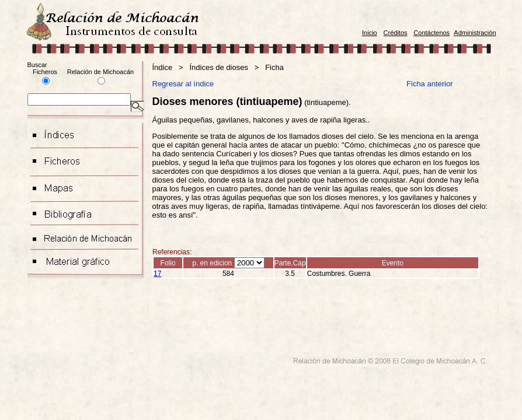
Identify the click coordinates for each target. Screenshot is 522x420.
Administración (475, 33)
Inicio (370, 33)
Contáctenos (431, 33)
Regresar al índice (183, 84)
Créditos (396, 33)
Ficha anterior (431, 84)
